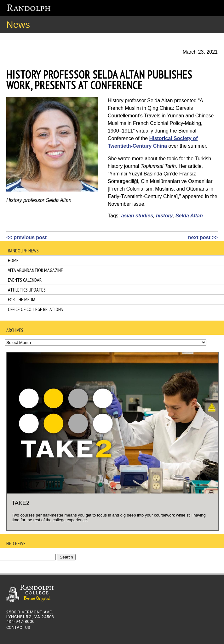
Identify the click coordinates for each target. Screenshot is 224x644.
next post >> (203, 237)
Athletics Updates (27, 290)
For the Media (22, 299)
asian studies (137, 216)
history (164, 216)
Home (13, 260)
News (18, 24)
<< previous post (26, 237)
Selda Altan (189, 216)
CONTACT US (18, 627)
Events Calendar (25, 280)
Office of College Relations (35, 309)
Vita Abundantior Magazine (35, 270)
